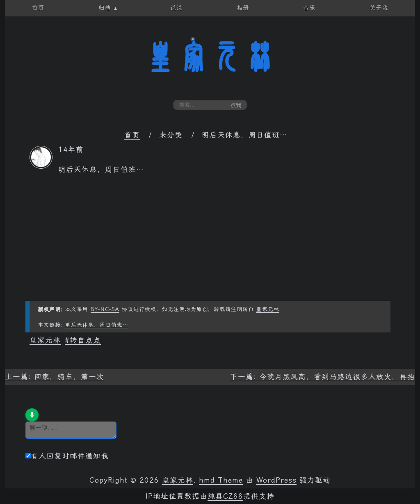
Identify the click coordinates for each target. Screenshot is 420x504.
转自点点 (85, 340)
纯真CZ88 (225, 496)
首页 (132, 135)
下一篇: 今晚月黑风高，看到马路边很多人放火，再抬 (323, 377)
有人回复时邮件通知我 (67, 456)
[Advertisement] (210, 243)
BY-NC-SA (105, 309)
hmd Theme (221, 480)
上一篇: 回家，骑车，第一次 (55, 377)
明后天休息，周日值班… (97, 325)
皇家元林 (210, 57)
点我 (236, 105)
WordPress (276, 480)
